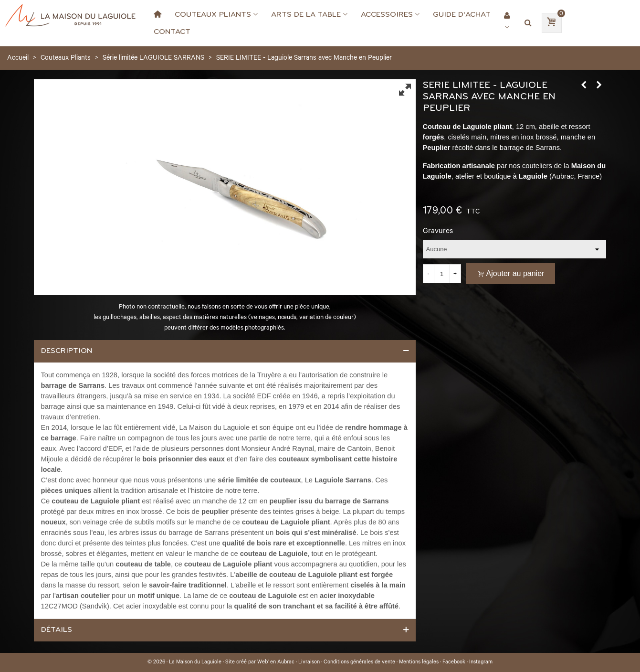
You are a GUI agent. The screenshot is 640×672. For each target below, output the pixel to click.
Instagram (481, 662)
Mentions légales (419, 662)
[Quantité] (442, 274)
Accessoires (387, 14)
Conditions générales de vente (359, 662)
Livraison (309, 662)
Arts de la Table (306, 14)
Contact (172, 32)
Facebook (454, 662)
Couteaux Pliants (213, 14)
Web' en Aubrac (276, 662)
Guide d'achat (462, 14)
